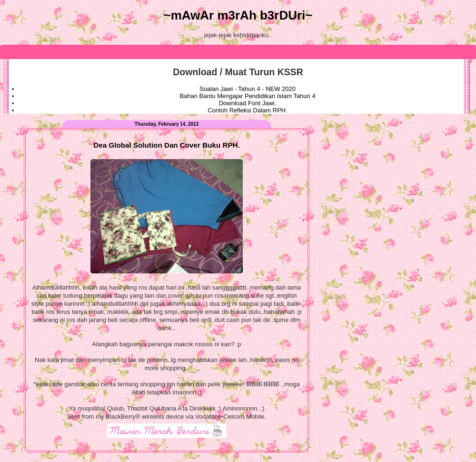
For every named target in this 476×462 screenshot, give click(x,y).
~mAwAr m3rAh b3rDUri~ (238, 15)
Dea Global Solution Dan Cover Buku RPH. (166, 145)
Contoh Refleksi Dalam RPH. (248, 110)
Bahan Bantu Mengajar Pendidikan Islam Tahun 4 (247, 96)
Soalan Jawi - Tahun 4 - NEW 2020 (248, 89)
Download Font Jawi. (248, 103)
